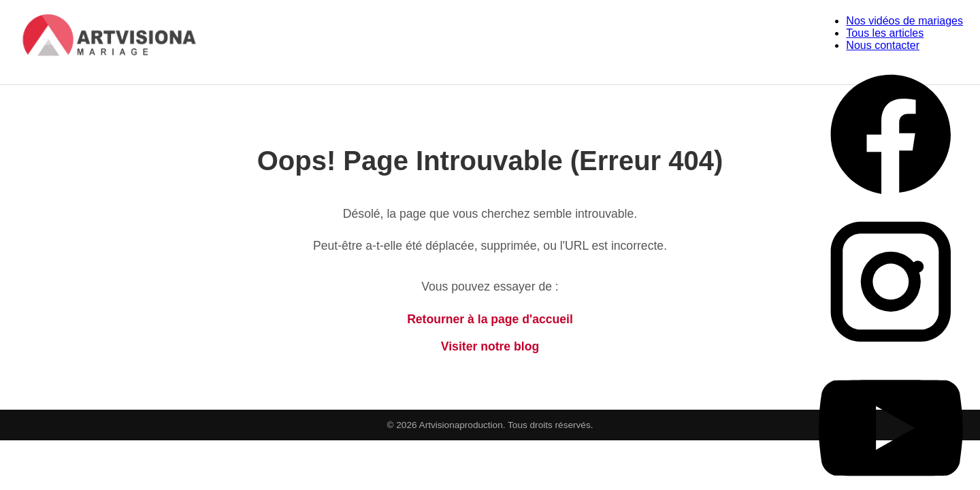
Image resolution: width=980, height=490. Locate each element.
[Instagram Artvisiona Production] (891, 349)
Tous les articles (885, 33)
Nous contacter (883, 45)
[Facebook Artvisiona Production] (891, 203)
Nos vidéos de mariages (904, 21)
